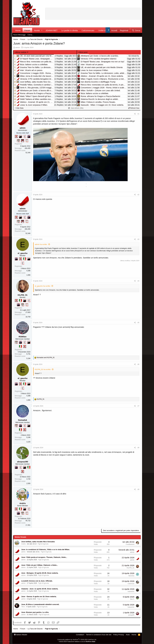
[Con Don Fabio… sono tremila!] (29, 136)
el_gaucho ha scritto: (43, 286)
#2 (138, 195)
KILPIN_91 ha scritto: (43, 369)
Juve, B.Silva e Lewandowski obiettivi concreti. (40, 604)
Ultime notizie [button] (21, 52)
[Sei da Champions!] (25, 136)
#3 (138, 239)
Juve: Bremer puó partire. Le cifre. (35, 612)
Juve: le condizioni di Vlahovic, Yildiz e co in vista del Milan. (46, 549)
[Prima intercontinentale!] (27, 141)
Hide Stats (19, 108)
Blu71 (132, 599)
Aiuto (128, 635)
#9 (138, 489)
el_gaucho (23, 253)
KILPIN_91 (23, 295)
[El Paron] (20, 136)
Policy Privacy (119, 635)
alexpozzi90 (22, 462)
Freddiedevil (130, 544)
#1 (138, 114)
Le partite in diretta (70, 30)
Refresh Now (134, 108)
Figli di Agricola (43, 544)
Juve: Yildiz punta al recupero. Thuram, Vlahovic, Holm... (44, 557)
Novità (37, 30)
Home (18, 30)
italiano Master (21, 635)
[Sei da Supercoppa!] (18, 141)
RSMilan (22, 337)
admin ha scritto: (41, 244)
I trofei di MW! (104, 30)
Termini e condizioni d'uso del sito (99, 635)
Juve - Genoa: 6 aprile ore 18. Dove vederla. (39, 597)
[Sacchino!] (23, 141)
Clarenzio (131, 584)
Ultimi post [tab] (83, 52)
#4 (138, 281)
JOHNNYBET (51, 30)
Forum (27, 30)
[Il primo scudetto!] (25, 259)
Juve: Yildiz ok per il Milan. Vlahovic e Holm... (40, 565)
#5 (138, 323)
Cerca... (31, 35)
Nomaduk (23, 420)
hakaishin (131, 591)
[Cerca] (136, 30)
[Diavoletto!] (16, 136)
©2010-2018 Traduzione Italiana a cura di (77, 642)
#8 (138, 448)
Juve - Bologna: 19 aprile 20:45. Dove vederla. (40, 573)
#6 (138, 364)
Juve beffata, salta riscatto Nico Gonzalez (38, 542)
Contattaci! (80, 635)
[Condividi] (135, 114)
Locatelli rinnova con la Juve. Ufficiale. (37, 581)
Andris (23, 503)
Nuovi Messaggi (19, 35)
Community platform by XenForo (77, 640)
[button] (42, 30)
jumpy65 (131, 615)
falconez (131, 576)
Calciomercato (88, 30)
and (46, 358)
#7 (138, 406)
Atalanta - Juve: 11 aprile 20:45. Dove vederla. (40, 589)
